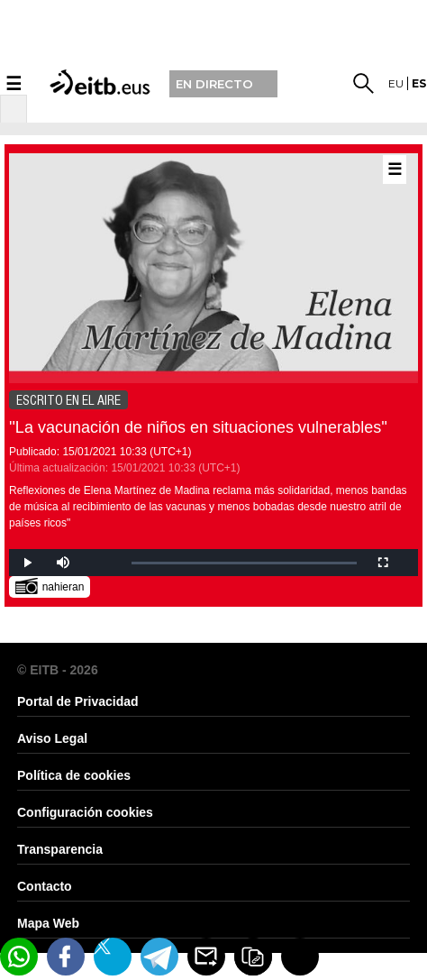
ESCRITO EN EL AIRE (68, 400)
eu (396, 83)
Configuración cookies (85, 812)
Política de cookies (74, 775)
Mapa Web (48, 923)
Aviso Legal (52, 738)
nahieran (50, 586)
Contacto (45, 886)
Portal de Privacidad (78, 701)
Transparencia (60, 849)
